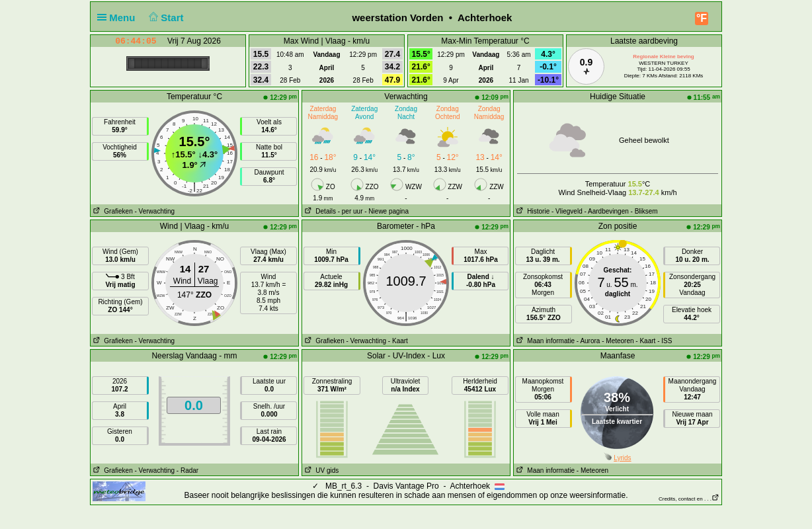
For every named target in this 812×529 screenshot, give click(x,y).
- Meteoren (618, 341)
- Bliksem (644, 211)
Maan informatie (544, 341)
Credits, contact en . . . (689, 499)
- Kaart (398, 341)
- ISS (665, 341)
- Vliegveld (567, 211)
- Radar (187, 470)
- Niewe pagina (386, 211)
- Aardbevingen (607, 211)
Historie (532, 211)
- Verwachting (154, 211)
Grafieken (112, 211)
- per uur (350, 211)
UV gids (320, 470)
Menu (119, 18)
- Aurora (589, 341)
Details (319, 211)
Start (165, 18)
